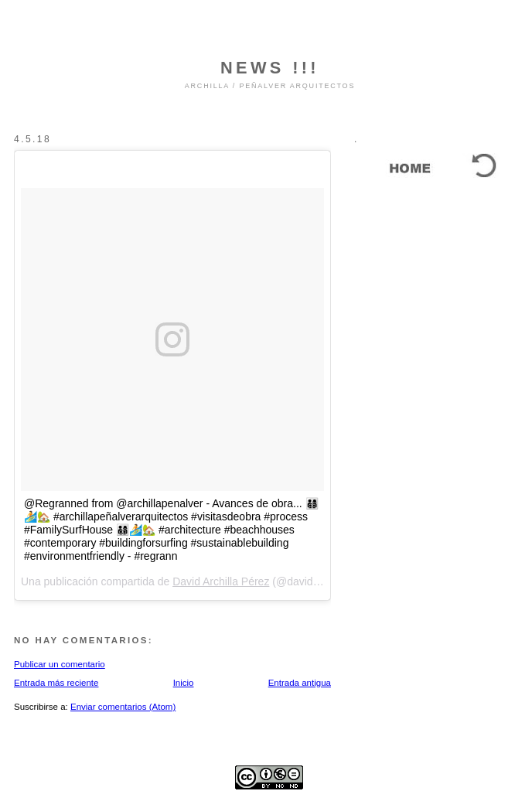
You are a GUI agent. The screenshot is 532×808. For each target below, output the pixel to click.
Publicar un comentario (60, 664)
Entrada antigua (300, 683)
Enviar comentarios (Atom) (123, 707)
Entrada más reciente (56, 683)
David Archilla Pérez (221, 581)
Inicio (184, 683)
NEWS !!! (270, 68)
